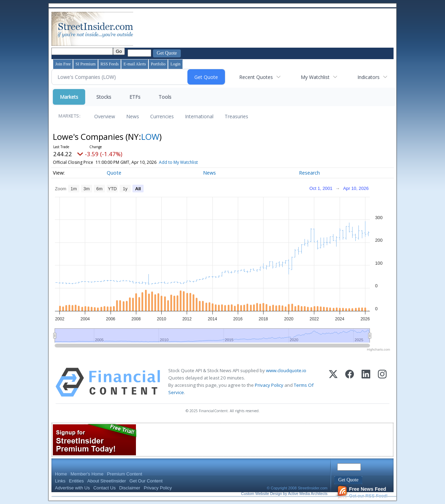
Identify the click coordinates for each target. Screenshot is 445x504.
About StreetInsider (107, 481)
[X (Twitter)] (333, 382)
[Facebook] (350, 382)
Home (61, 474)
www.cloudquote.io (286, 370)
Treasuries (236, 116)
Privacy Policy (269, 385)
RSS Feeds (110, 64)
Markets (69, 97)
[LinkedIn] (366, 382)
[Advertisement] (261, 29)
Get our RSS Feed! (362, 492)
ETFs (135, 97)
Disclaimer (130, 488)
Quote (114, 173)
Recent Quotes (256, 77)
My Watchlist (315, 77)
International (199, 116)
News (133, 116)
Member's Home (87, 474)
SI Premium (86, 64)
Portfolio (158, 64)
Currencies (162, 116)
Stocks (104, 97)
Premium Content (125, 474)
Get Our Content (146, 481)
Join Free (63, 64)
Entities (76, 481)
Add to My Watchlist (188, 162)
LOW (150, 137)
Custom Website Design (261, 494)
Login (175, 64)
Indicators (369, 77)
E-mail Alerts (135, 64)
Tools (165, 97)
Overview (105, 116)
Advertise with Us (72, 488)
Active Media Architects (308, 494)
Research (309, 173)
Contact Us (104, 488)
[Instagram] (382, 382)
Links (60, 481)
